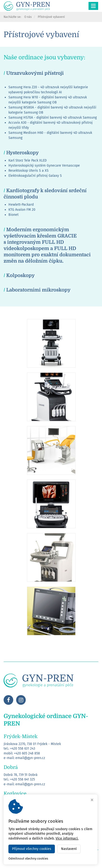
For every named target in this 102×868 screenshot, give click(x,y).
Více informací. (67, 838)
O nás (28, 17)
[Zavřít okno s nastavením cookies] (92, 800)
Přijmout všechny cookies (32, 849)
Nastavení (69, 849)
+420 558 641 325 (22, 779)
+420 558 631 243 (23, 749)
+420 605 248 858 (27, 753)
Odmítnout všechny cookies (28, 858)
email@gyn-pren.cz (30, 758)
